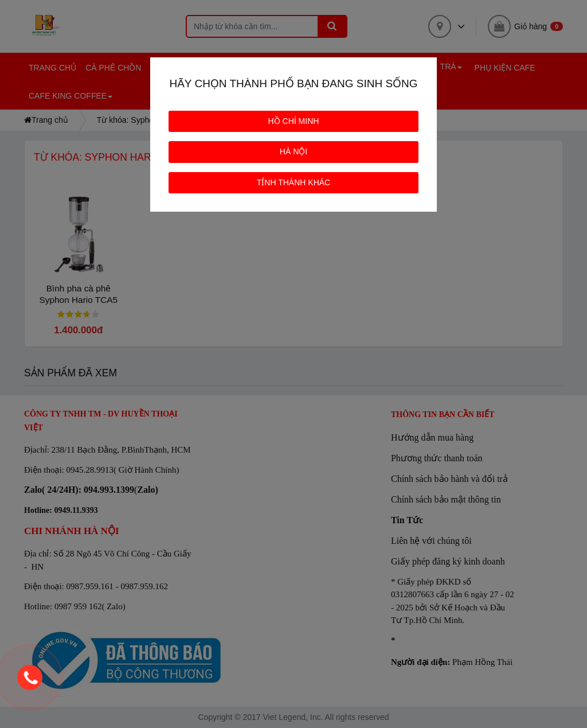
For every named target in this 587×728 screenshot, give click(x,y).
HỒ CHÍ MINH (294, 121)
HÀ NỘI (293, 151)
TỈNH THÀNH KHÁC (293, 182)
